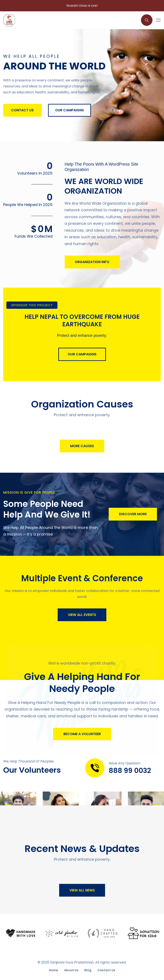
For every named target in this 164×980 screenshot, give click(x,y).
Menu (158, 20)
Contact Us (106, 970)
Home (53, 970)
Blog (88, 970)
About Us (71, 970)
